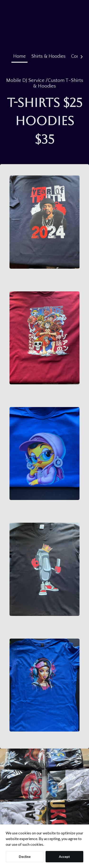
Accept (64, 857)
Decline (25, 857)
